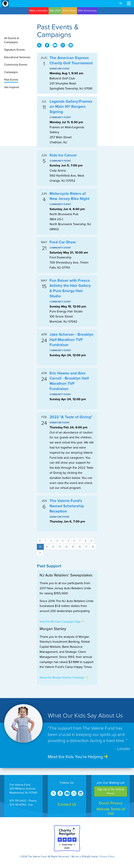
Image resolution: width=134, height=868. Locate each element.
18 (93, 547)
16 (80, 547)
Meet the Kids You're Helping (78, 757)
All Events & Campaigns (12, 40)
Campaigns (11, 72)
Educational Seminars (17, 57)
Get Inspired (12, 87)
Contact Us (67, 804)
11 (47, 547)
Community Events (16, 65)
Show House (69, 11)
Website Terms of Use (111, 811)
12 (53, 547)
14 (66, 547)
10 (40, 547)
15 (73, 547)
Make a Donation (39, 11)
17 (86, 547)
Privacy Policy (107, 857)
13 (60, 547)
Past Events (11, 80)
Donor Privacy (111, 803)
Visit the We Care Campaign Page (62, 622)
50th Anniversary (87, 11)
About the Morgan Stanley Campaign (64, 678)
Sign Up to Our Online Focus (111, 791)
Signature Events (14, 50)
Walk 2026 (55, 11)
